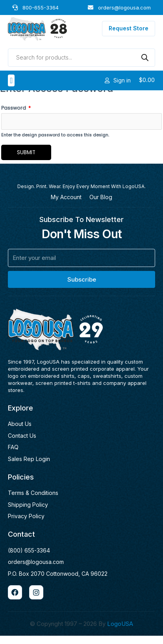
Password (16, 116)
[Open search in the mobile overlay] (81, 58)
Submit (26, 160)
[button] (11, 80)
